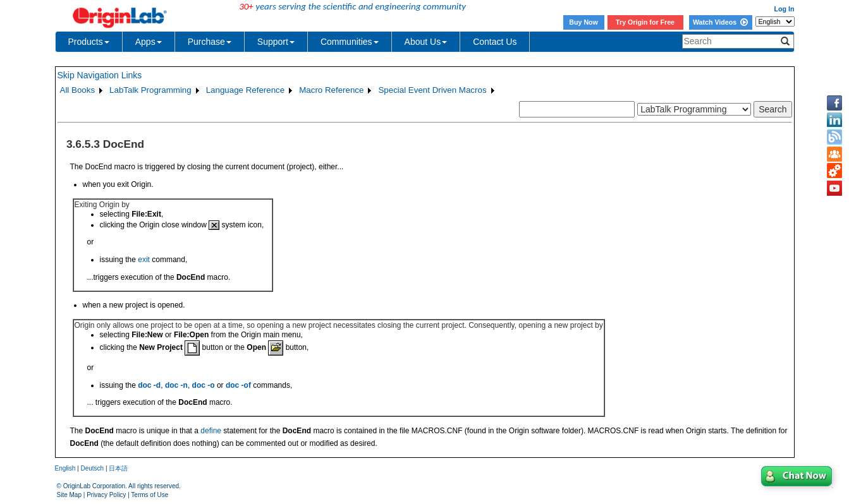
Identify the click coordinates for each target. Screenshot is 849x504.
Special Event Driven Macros (432, 90)
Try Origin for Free (645, 22)
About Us (426, 42)
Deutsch (92, 468)
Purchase (210, 42)
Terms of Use (150, 495)
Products (89, 42)
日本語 (118, 468)
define (211, 431)
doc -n (176, 385)
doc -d (149, 385)
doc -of (238, 385)
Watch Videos (720, 22)
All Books (78, 90)
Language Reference (246, 90)
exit (144, 260)
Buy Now (583, 22)
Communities (350, 42)
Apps (149, 42)
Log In (785, 9)
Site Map (69, 495)
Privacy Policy (106, 495)
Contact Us (495, 42)
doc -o (204, 385)
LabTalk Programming (150, 90)
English (65, 468)
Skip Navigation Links (100, 75)
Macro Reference (331, 90)
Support (276, 42)
